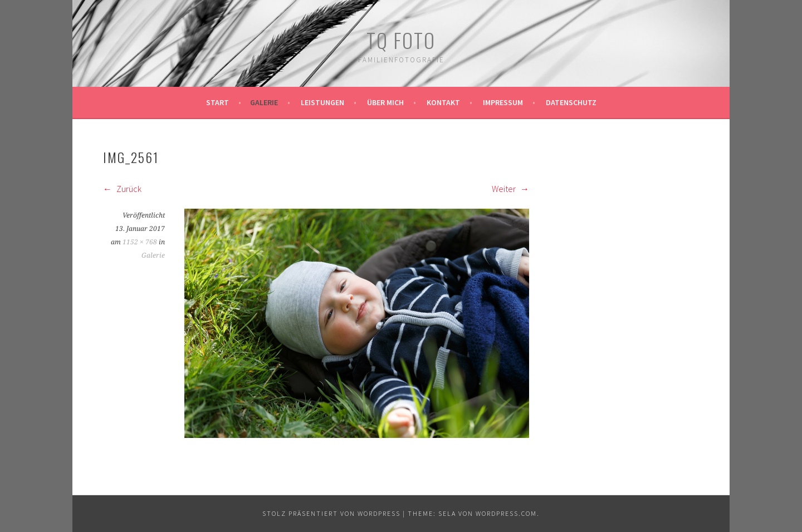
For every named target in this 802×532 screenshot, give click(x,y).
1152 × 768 (140, 242)
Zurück (122, 189)
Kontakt (443, 102)
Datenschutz (571, 102)
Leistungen (322, 102)
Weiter (510, 189)
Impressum (503, 102)
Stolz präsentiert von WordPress (331, 513)
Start (217, 102)
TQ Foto (401, 40)
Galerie (264, 102)
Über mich (385, 102)
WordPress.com (506, 513)
